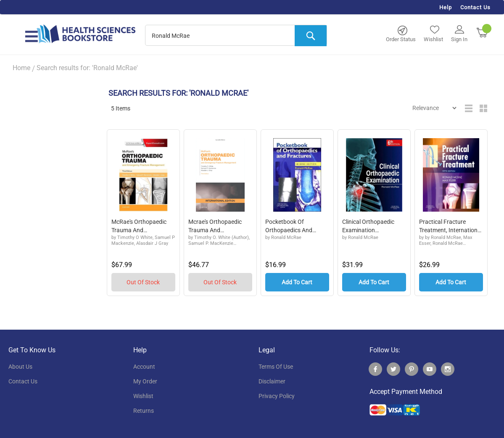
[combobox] (236, 36)
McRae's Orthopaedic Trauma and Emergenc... (139, 227)
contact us (23, 381)
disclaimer (272, 381)
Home (21, 68)
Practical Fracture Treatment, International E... (451, 227)
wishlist (143, 396)
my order (145, 381)
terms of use (276, 367)
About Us (20, 367)
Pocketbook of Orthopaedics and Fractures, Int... (289, 227)
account (144, 367)
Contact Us (475, 7)
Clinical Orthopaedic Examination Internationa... (368, 227)
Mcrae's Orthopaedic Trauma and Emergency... (215, 227)
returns (144, 411)
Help (446, 7)
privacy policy (277, 396)
